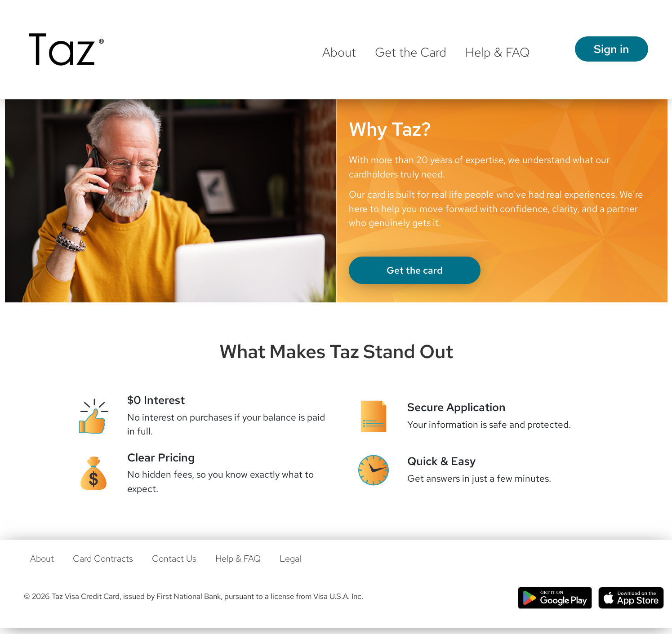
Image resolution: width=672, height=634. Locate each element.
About (339, 52)
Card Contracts (103, 559)
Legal (290, 559)
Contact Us (174, 559)
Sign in (612, 49)
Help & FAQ (498, 52)
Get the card (415, 270)
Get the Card (411, 52)
